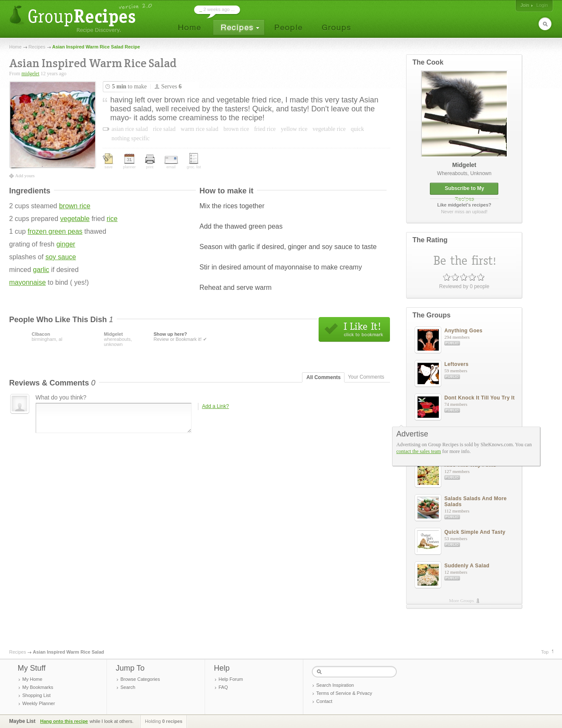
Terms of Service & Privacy (344, 693)
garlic (41, 270)
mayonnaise (28, 282)
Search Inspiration (335, 685)
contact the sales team (419, 451)
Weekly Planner (39, 703)
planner (130, 161)
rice (112, 219)
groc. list (194, 161)
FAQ (223, 687)
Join (525, 5)
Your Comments (366, 377)
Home (16, 47)
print (150, 162)
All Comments (323, 377)
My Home (32, 679)
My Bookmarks (38, 687)
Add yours (25, 176)
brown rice (75, 206)
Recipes (37, 47)
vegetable (75, 219)
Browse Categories (140, 679)
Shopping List (37, 695)
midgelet (31, 74)
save (109, 161)
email (171, 163)
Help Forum (231, 679)
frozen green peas (55, 231)
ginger (66, 244)
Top (545, 652)
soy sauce (61, 257)
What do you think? (61, 397)
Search (128, 687)
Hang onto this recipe (64, 721)
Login (542, 5)
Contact (325, 701)
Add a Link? (216, 406)
